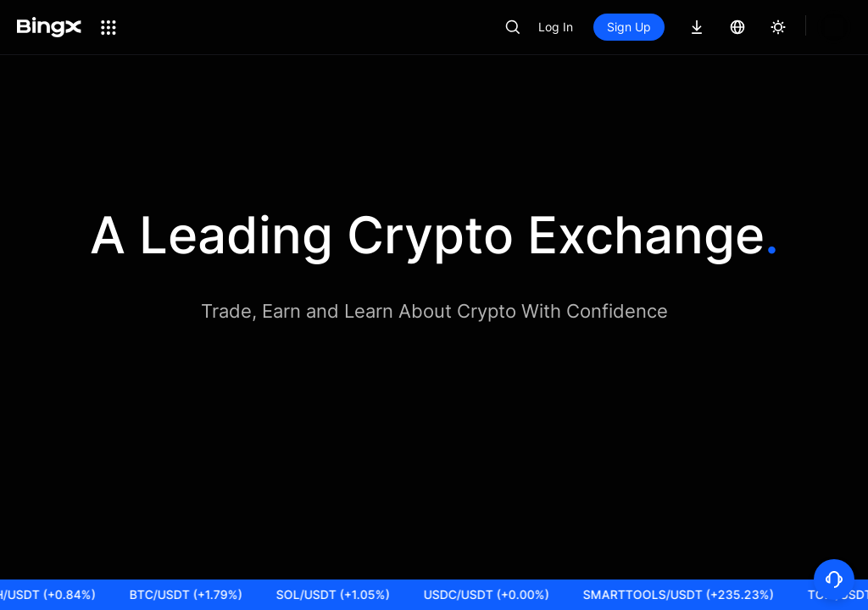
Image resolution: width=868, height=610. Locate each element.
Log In (613, 27)
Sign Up (687, 27)
